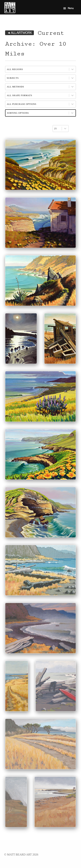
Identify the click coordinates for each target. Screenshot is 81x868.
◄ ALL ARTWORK (19, 33)
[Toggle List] (65, 129)
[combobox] (57, 129)
